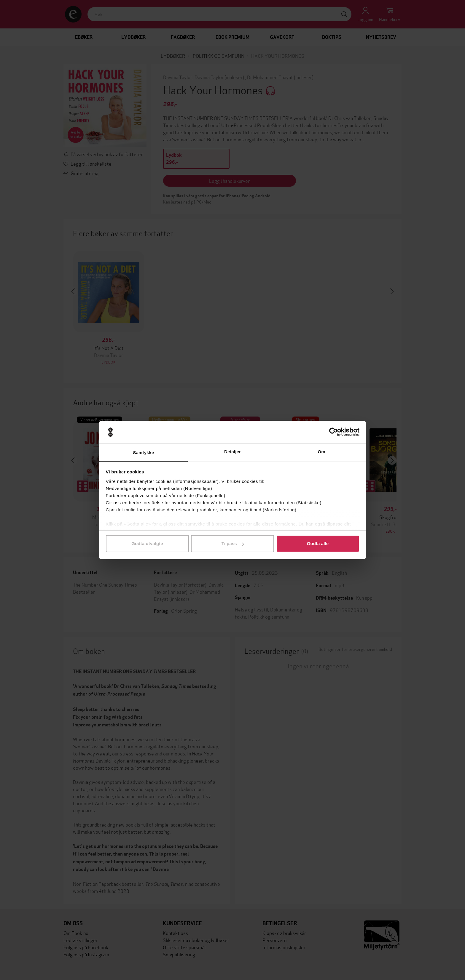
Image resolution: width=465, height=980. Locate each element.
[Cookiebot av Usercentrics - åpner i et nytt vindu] (333, 432)
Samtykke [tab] (144, 453)
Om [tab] (321, 452)
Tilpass (233, 543)
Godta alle (318, 543)
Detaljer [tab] (232, 452)
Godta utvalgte (147, 543)
